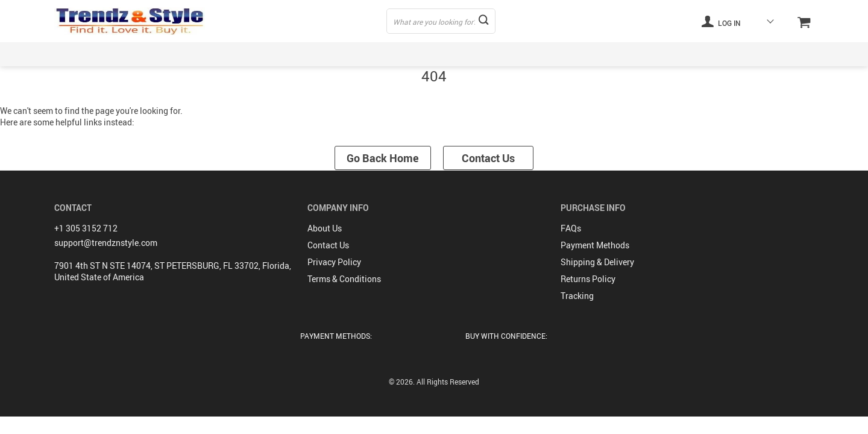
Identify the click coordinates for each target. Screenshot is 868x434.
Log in (721, 21)
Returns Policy (588, 279)
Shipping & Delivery (597, 262)
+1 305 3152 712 (86, 228)
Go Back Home (383, 158)
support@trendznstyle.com (106, 243)
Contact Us (488, 158)
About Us (325, 228)
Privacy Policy (334, 262)
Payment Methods (595, 245)
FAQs (571, 228)
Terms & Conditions (344, 279)
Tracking (577, 296)
